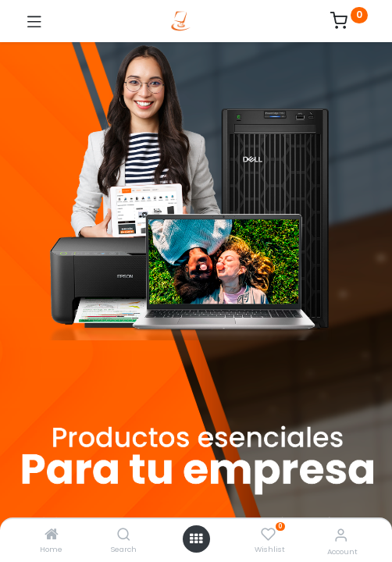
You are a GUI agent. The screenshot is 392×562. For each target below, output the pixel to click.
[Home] (52, 535)
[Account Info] (341, 535)
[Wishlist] (268, 535)
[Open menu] (196, 539)
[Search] (124, 535)
